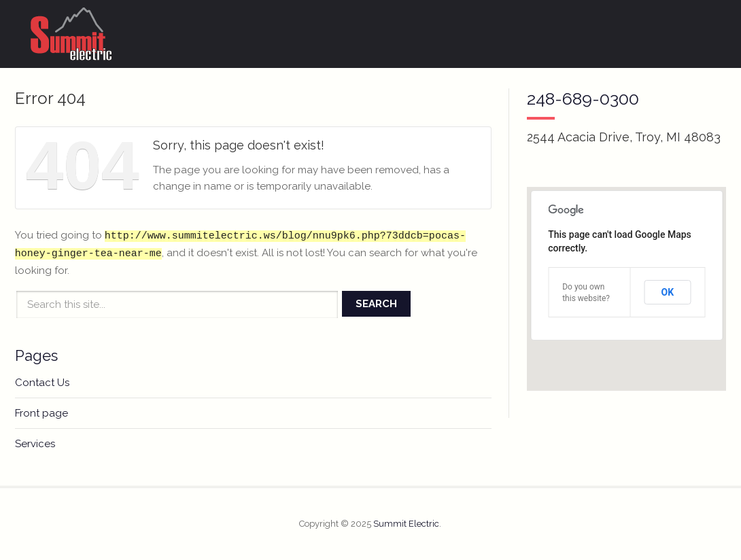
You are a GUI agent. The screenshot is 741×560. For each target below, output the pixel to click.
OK (668, 292)
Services (35, 444)
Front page (41, 413)
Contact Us (42, 383)
